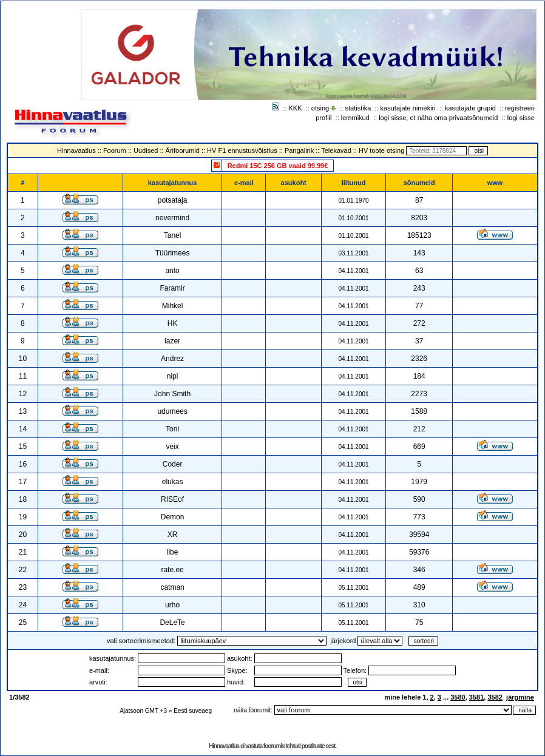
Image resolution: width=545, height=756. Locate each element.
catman (172, 587)
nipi (173, 376)
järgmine (520, 697)
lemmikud (355, 118)
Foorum (115, 150)
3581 (476, 697)
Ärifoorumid (183, 150)
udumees (172, 411)
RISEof (172, 499)
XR (173, 535)
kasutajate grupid (470, 108)
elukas (173, 482)
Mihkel (173, 306)
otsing (320, 108)
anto (172, 271)
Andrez (172, 359)
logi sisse (521, 118)
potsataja (173, 200)
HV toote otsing (381, 150)
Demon (173, 517)
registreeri (520, 108)
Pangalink (299, 150)
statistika (358, 108)
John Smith (172, 394)
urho (172, 605)
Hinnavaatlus (76, 150)
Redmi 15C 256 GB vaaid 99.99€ (278, 166)
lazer (172, 341)
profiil (323, 118)
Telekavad (336, 150)
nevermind (172, 218)
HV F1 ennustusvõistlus (242, 150)
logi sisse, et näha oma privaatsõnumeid (438, 118)
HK (173, 323)
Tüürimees (173, 253)
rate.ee (172, 570)
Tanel (173, 235)
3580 (458, 697)
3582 (495, 697)
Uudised (146, 150)
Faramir (172, 288)
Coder (173, 464)
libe (173, 552)
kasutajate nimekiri (408, 108)
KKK (296, 108)
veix (172, 447)
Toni (172, 429)
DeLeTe (172, 623)
